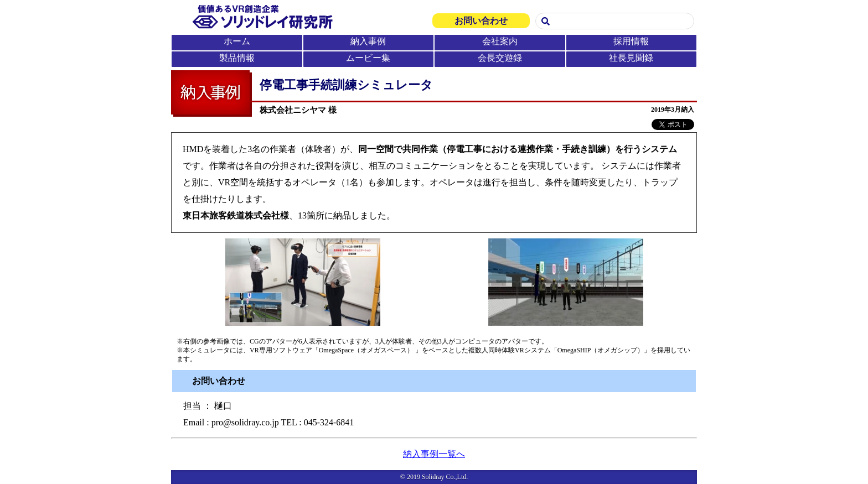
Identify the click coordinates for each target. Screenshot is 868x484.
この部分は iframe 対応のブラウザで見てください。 (434, 34)
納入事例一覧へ (434, 454)
